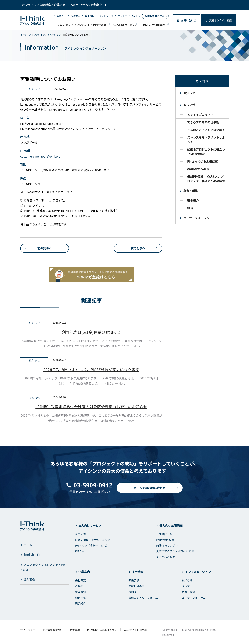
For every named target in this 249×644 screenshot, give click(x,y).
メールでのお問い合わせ (149, 491)
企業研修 (80, 534)
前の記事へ (44, 248)
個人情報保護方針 (53, 630)
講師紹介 (80, 603)
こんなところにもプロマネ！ (206, 130)
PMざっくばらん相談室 (202, 161)
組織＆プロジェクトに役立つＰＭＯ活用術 (206, 152)
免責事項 (75, 630)
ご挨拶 (79, 586)
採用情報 (90, 16)
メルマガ (189, 105)
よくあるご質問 (166, 557)
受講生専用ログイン (156, 16)
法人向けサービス (125, 25)
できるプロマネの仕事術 (203, 122)
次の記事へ (138, 248)
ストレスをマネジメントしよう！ (206, 140)
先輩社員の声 (136, 586)
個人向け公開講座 (154, 25)
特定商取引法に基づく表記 (102, 630)
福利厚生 (134, 592)
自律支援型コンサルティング (93, 540)
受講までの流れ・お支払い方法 (175, 551)
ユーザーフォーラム (196, 218)
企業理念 (80, 592)
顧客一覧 (80, 598)
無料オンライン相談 (218, 20)
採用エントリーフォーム (143, 598)
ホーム (24, 34)
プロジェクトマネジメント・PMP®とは (82, 25)
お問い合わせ (186, 20)
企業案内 (75, 16)
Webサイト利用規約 (136, 630)
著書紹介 (193, 200)
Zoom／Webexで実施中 (89, 5)
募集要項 (134, 580)
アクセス (122, 16)
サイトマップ (106, 16)
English (136, 16)
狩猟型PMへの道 (198, 169)
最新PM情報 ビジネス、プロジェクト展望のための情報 (206, 179)
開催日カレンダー (167, 546)
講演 (190, 208)
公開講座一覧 (164, 534)
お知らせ (61, 16)
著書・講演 (191, 191)
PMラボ (80, 551)
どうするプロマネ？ (200, 115)
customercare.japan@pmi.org (40, 156)
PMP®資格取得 (165, 540)
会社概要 (80, 580)
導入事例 (29, 579)
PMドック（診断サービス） (92, 546)
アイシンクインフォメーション (45, 34)
